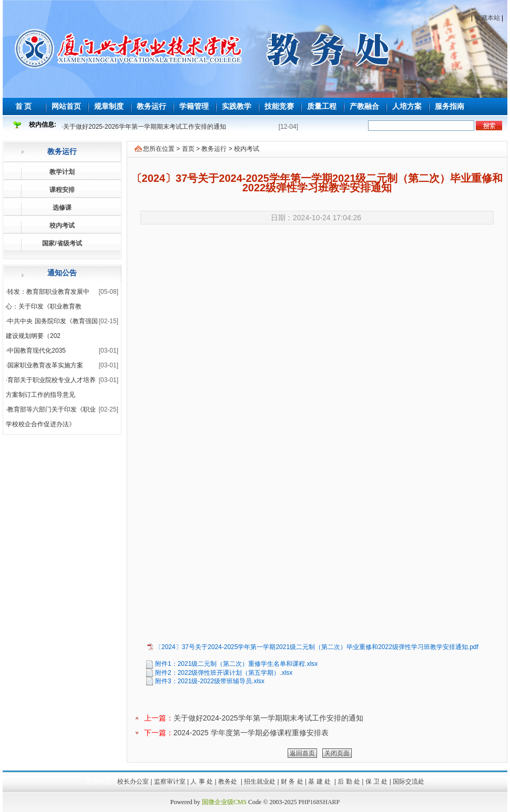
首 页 (24, 106)
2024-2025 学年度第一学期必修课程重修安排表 (251, 733)
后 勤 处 (349, 782)
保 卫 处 (377, 782)
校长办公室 (133, 782)
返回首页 (302, 753)
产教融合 (364, 106)
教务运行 (151, 106)
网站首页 (66, 106)
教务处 (228, 782)
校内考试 (62, 225)
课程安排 (62, 190)
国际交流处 (409, 782)
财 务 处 (292, 782)
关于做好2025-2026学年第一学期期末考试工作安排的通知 (144, 127)
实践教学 (237, 106)
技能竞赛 (279, 106)
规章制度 (109, 106)
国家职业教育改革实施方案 (45, 365)
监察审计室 (170, 782)
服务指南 (450, 106)
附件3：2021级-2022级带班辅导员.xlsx (210, 681)
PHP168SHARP (319, 802)
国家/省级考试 (62, 243)
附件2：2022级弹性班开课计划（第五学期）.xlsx (224, 673)
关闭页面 (337, 753)
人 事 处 (202, 782)
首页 (188, 149)
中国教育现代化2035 (37, 351)
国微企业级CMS (224, 802)
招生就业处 (260, 782)
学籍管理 (194, 106)
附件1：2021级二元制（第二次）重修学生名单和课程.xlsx (236, 664)
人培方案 (407, 106)
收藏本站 (487, 18)
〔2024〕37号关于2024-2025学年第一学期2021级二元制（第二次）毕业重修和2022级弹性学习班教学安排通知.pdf (317, 647)
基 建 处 (320, 782)
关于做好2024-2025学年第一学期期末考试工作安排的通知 (268, 718)
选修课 (62, 208)
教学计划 (62, 172)
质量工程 (322, 106)
